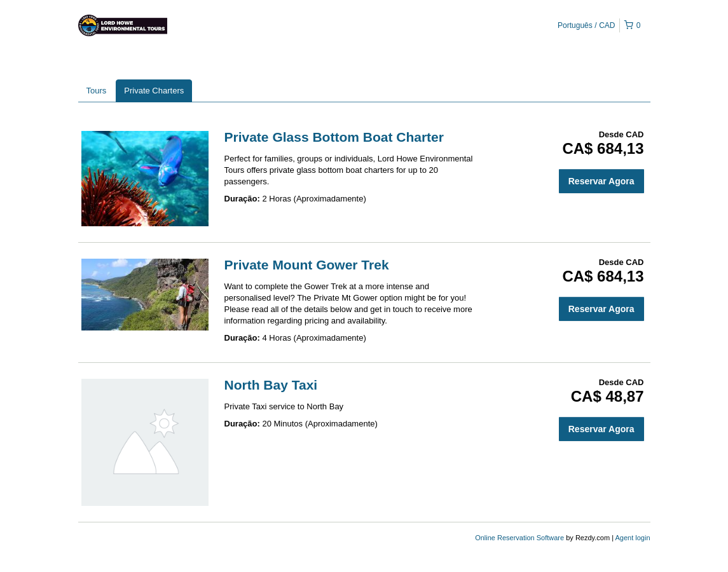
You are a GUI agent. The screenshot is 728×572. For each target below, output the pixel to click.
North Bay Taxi (271, 385)
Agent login (632, 538)
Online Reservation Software (519, 538)
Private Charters (154, 91)
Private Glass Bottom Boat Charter (334, 137)
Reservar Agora (601, 181)
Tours (97, 91)
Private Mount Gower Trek (307, 265)
